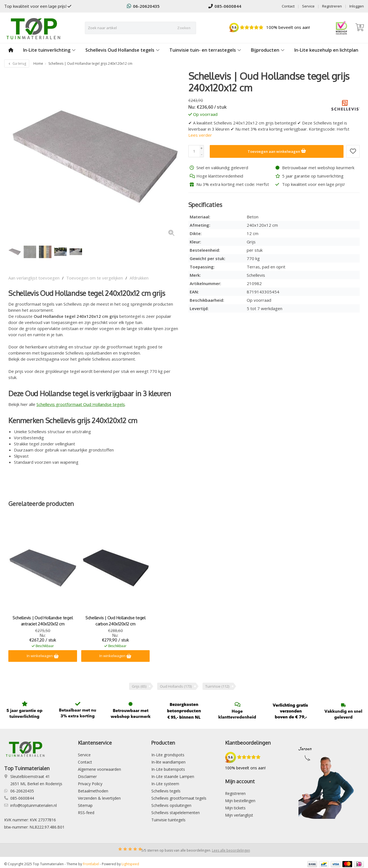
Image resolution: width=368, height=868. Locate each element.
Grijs (139, 686)
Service (308, 6)
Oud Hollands (176, 686)
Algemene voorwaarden (99, 769)
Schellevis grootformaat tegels (179, 798)
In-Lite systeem (165, 784)
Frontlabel (91, 864)
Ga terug (17, 63)
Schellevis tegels (166, 791)
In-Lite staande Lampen (173, 776)
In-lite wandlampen (168, 762)
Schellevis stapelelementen (176, 813)
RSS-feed (86, 813)
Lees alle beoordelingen (231, 850)
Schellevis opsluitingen (171, 805)
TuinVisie (217, 686)
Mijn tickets (235, 808)
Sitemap (85, 805)
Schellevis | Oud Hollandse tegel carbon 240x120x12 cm (115, 621)
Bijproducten (268, 50)
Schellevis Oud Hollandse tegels (123, 50)
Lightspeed (130, 864)
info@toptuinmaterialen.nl (34, 805)
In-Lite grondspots (168, 755)
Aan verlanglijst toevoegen (34, 278)
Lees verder (200, 135)
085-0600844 (225, 6)
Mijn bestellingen (240, 801)
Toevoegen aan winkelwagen (277, 151)
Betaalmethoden (93, 791)
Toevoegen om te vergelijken (95, 278)
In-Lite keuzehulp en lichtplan (326, 50)
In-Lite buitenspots (168, 769)
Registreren (332, 6)
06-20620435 (143, 6)
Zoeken (184, 28)
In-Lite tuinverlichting (49, 50)
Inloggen (357, 6)
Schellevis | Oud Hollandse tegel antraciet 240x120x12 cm (43, 621)
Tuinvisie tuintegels (168, 820)
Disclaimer (87, 776)
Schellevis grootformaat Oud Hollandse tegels (81, 404)
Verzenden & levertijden (99, 798)
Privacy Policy (90, 784)
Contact (288, 6)
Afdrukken (139, 278)
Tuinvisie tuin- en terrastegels (205, 50)
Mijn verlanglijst (239, 815)
